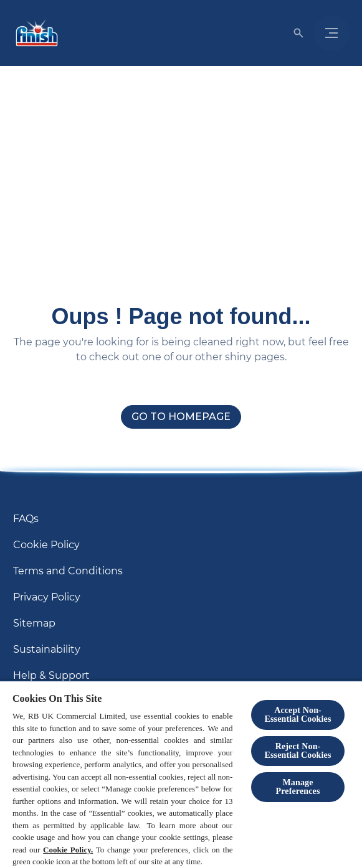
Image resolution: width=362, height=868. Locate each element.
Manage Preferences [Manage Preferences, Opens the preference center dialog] (298, 787)
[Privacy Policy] (47, 597)
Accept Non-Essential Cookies (298, 715)
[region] (181, 774)
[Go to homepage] (181, 417)
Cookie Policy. (68, 850)
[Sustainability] (47, 650)
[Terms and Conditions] (68, 571)
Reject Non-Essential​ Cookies (298, 751)
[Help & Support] (51, 676)
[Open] (298, 33)
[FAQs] (26, 519)
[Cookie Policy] (46, 545)
